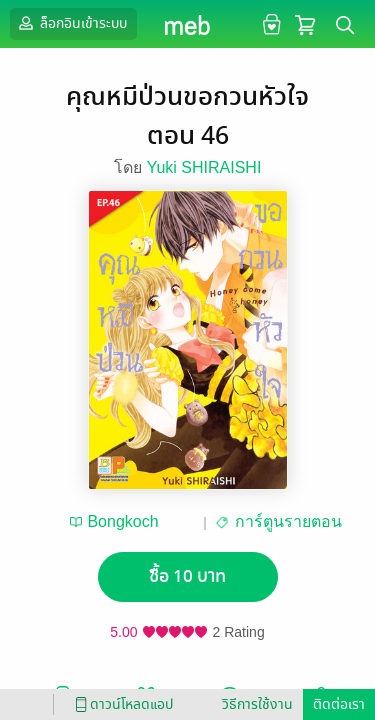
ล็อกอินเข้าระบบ (71, 23)
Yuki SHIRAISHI (204, 167)
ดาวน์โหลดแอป (121, 704)
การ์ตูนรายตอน (288, 521)
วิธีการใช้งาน (257, 704)
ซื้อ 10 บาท (187, 576)
